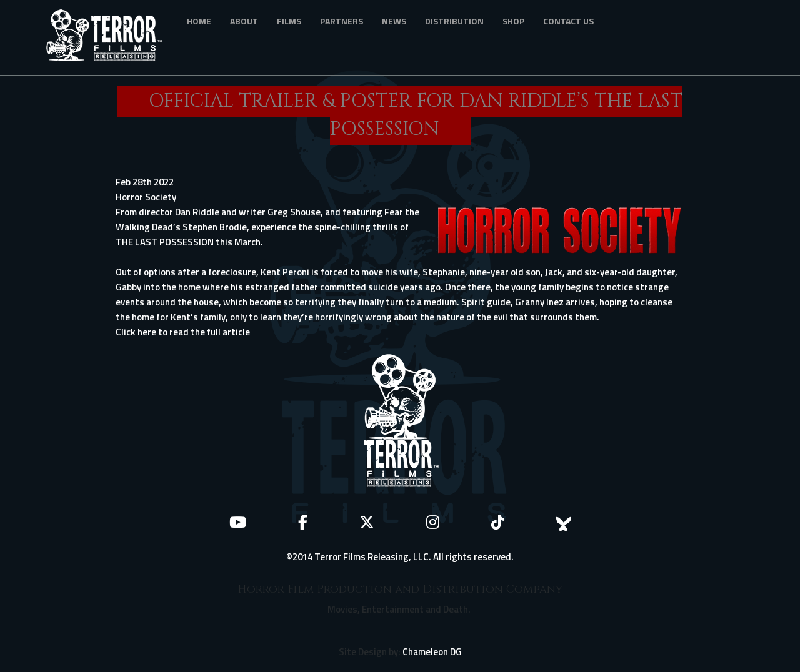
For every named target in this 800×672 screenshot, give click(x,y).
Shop (513, 21)
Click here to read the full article (183, 332)
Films (289, 21)
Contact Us (568, 21)
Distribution (454, 21)
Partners (342, 21)
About (244, 21)
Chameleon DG (432, 652)
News (394, 21)
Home (199, 21)
